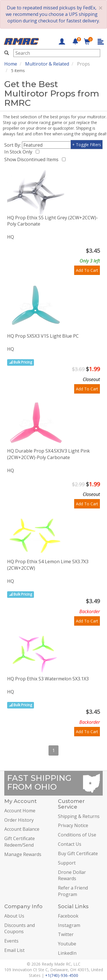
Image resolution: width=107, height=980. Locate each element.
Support (67, 863)
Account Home (20, 811)
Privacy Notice (73, 825)
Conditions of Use (77, 835)
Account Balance (22, 829)
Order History (19, 820)
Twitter (66, 934)
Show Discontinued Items (33, 159)
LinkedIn (67, 953)
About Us (14, 916)
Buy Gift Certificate (78, 853)
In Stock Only (19, 152)
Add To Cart (87, 270)
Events (11, 941)
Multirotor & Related (47, 64)
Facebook (68, 916)
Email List (14, 950)
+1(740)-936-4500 (62, 975)
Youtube (67, 944)
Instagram (69, 925)
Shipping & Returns (79, 816)
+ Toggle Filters (87, 145)
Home (11, 64)
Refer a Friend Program (73, 891)
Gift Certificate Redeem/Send (20, 842)
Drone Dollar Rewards (72, 875)
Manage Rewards (23, 854)
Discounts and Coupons (20, 929)
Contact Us (70, 844)
